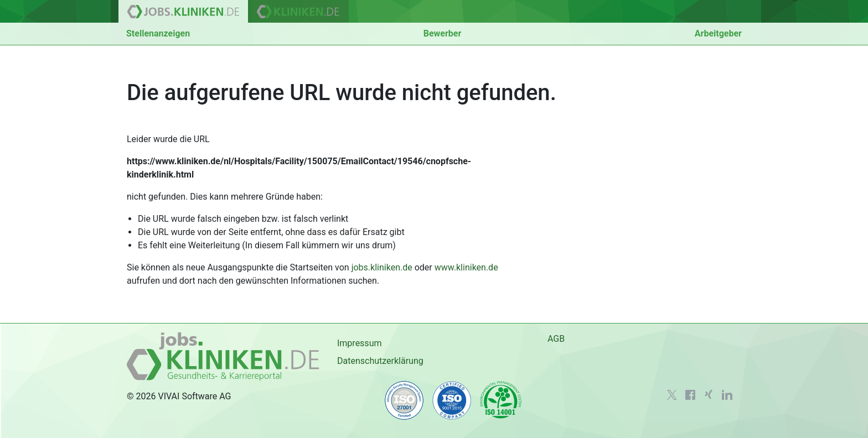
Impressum (360, 343)
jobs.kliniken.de (382, 267)
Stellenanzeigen (158, 33)
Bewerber (443, 33)
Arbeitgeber (718, 33)
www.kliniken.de (466, 267)
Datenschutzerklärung (380, 361)
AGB (556, 339)
